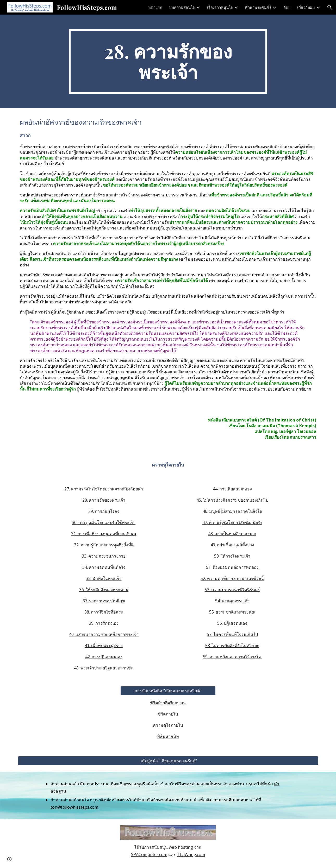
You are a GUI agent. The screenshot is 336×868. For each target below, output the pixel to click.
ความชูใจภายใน (168, 725)
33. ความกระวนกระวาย (104, 556)
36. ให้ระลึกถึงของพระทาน (104, 590)
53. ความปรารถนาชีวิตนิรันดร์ (232, 590)
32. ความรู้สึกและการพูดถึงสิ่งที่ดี (104, 545)
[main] (168, 61)
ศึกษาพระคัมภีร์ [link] (258, 7)
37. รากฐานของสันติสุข (104, 601)
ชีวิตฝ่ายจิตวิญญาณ (168, 703)
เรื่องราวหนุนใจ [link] (220, 7)
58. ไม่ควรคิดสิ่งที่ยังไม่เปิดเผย (232, 646)
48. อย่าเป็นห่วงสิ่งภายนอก (232, 534)
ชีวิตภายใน (168, 714)
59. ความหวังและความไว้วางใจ (232, 657)
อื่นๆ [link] (287, 7)
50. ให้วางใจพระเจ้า (232, 556)
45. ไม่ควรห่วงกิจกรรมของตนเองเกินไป (232, 500)
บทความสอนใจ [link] (182, 7)
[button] (330, 7)
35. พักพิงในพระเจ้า (104, 578)
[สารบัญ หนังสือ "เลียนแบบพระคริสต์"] (168, 691)
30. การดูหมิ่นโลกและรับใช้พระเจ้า (104, 522)
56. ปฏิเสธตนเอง (232, 623)
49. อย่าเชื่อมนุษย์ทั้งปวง (232, 545)
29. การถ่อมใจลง (104, 511)
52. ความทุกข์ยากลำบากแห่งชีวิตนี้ (232, 578)
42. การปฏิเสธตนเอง (104, 657)
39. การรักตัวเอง (104, 623)
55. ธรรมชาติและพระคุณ (232, 612)
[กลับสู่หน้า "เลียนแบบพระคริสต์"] (168, 761)
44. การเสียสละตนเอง (232, 489)
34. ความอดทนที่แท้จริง (104, 567)
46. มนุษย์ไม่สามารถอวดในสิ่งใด (232, 511)
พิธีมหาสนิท (168, 736)
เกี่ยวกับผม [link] (306, 7)
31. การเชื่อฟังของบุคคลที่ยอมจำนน (104, 534)
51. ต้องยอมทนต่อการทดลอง (232, 567)
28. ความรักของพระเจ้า (104, 500)
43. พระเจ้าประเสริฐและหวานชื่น (104, 668)
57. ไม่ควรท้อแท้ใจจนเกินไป (232, 634)
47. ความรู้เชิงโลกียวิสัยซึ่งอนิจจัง (232, 522)
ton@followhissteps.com (74, 807)
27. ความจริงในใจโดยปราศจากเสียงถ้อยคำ (104, 489)
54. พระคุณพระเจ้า (232, 601)
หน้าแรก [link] (155, 7)
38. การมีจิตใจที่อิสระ (104, 612)
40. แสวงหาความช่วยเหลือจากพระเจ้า (104, 634)
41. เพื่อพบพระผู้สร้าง (104, 646)
